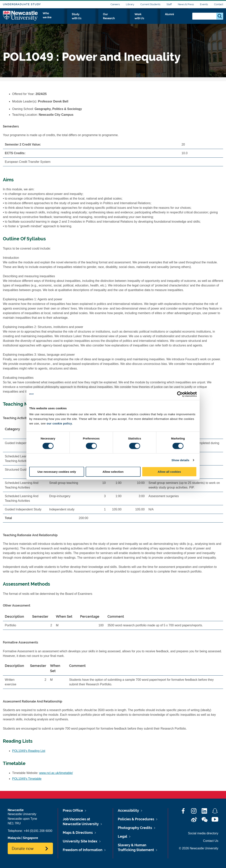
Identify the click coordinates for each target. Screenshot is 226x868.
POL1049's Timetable (27, 779)
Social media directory (203, 833)
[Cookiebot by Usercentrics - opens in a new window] (180, 394)
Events (204, 4)
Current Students (150, 4)
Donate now (23, 848)
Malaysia (14, 838)
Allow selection (113, 472)
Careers (115, 4)
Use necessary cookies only (57, 472)
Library (130, 4)
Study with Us (107, 19)
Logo (21, 18)
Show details (180, 460)
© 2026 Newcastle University (199, 848)
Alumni (181, 19)
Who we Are (81, 19)
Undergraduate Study (22, 4)
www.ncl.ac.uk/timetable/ (56, 773)
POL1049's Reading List (29, 751)
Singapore (31, 838)
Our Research (133, 19)
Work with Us (159, 19)
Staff (169, 4)
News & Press (186, 4)
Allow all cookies (169, 472)
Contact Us (211, 841)
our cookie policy (59, 423)
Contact (219, 4)
